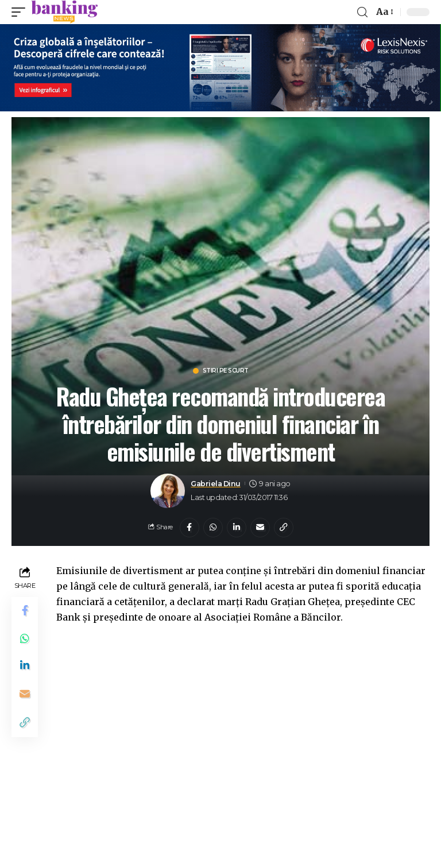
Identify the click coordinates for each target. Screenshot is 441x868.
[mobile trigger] (21, 12)
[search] (362, 12)
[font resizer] (384, 12)
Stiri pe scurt (226, 371)
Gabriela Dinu (216, 484)
